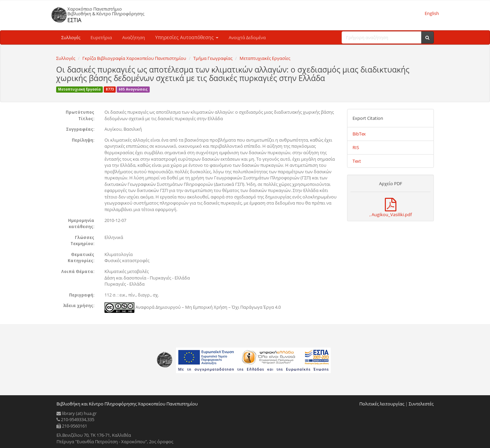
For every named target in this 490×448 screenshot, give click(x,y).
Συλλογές (71, 37)
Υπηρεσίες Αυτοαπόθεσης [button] (187, 37)
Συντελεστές (421, 404)
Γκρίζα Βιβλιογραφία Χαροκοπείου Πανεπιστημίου (134, 58)
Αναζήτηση (134, 37)
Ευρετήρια (101, 37)
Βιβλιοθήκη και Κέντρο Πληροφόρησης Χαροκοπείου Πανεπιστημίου (127, 404)
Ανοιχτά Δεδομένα (247, 37)
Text (357, 161)
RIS (356, 147)
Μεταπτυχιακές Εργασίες (265, 58)
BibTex (359, 134)
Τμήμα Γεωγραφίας (213, 58)
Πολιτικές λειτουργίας (382, 404)
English (432, 13)
